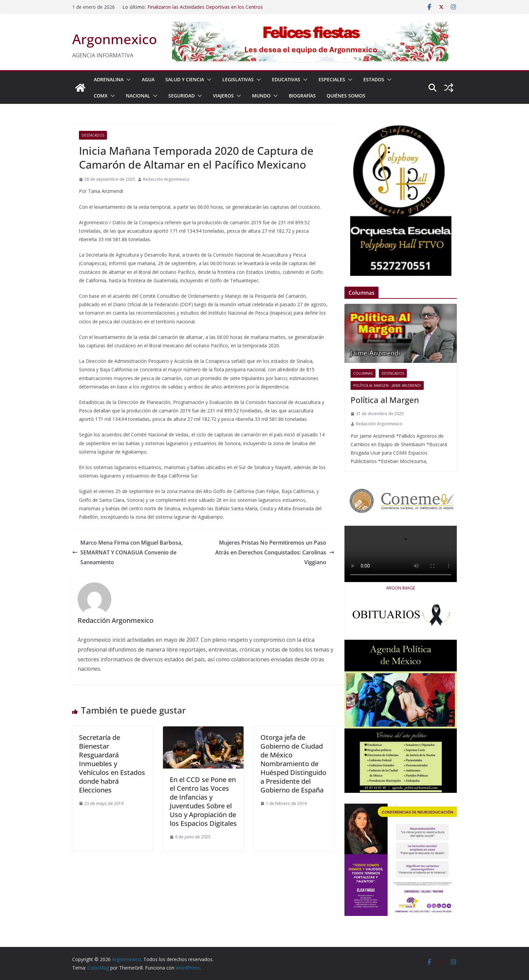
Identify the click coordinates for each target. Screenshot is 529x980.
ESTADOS (374, 79)
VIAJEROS (223, 96)
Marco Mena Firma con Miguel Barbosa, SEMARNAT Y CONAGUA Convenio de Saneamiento (127, 552)
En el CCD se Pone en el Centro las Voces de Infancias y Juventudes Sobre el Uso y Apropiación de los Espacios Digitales (203, 801)
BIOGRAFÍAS (302, 96)
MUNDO (261, 96)
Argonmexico (115, 39)
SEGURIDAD (182, 96)
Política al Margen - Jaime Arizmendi (387, 385)
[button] (127, 80)
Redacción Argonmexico (166, 179)
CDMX (101, 96)
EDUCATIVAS (286, 79)
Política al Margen (385, 400)
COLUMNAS (363, 373)
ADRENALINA (109, 79)
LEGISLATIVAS (238, 79)
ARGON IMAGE (401, 588)
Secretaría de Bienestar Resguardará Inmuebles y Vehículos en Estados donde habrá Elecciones (112, 764)
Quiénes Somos (346, 96)
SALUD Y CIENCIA (185, 79)
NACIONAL (138, 96)
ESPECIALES (332, 79)
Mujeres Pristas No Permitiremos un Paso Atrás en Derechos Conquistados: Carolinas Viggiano (275, 552)
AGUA (148, 79)
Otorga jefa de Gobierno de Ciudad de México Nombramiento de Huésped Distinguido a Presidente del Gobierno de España (293, 764)
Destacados (93, 135)
